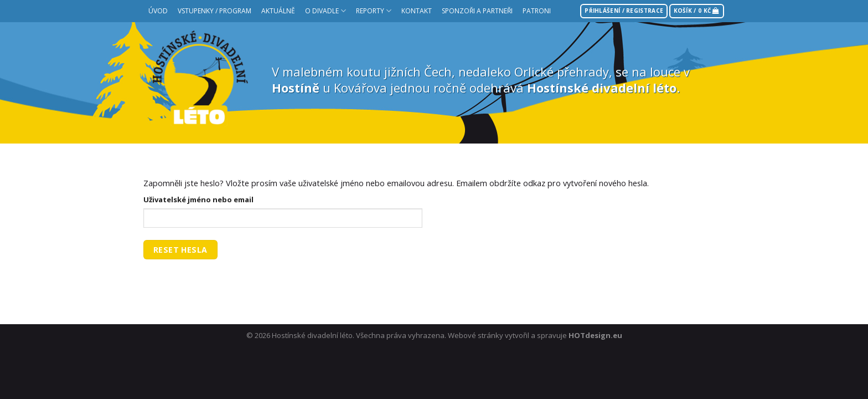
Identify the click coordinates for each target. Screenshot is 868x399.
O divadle (325, 11)
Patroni (537, 11)
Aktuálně (278, 11)
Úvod (158, 11)
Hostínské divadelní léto (312, 335)
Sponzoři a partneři (477, 11)
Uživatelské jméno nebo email (198, 199)
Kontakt (417, 11)
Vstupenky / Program (215, 11)
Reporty (374, 11)
